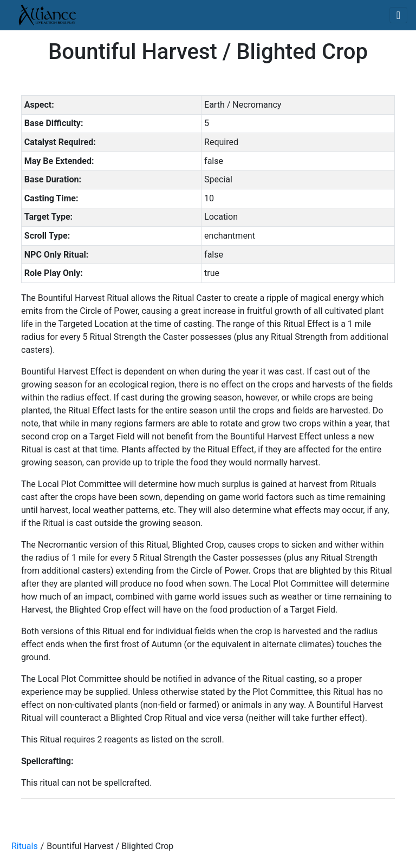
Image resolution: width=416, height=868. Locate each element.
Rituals (25, 846)
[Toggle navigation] (398, 15)
